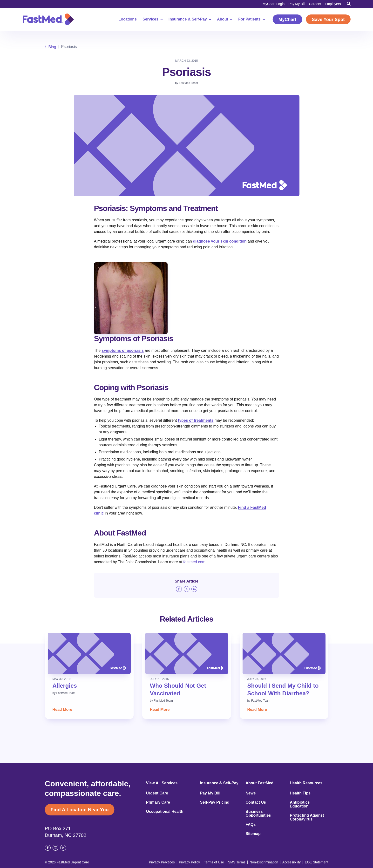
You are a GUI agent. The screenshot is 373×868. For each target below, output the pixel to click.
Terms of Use (214, 862)
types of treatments (196, 420)
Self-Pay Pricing (215, 802)
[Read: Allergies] (89, 654)
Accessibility (292, 862)
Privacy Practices (162, 862)
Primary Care (158, 802)
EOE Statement (316, 862)
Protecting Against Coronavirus (307, 817)
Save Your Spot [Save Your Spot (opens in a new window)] (328, 19)
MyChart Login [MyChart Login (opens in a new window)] (274, 4)
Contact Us (256, 802)
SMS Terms (237, 862)
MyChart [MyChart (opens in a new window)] (288, 19)
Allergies (65, 686)
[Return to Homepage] (48, 19)
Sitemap (253, 834)
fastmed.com (194, 562)
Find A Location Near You (80, 810)
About (225, 19)
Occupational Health (165, 812)
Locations (128, 19)
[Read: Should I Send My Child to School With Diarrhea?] (284, 654)
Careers (315, 4)
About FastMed (260, 783)
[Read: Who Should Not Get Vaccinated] (187, 654)
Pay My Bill (297, 4)
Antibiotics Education (300, 804)
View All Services (162, 783)
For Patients (251, 19)
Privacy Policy (189, 862)
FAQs (251, 825)
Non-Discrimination (264, 862)
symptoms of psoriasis (123, 350)
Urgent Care (157, 793)
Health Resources (306, 783)
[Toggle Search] (349, 4)
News (251, 793)
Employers (333, 4)
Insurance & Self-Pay (190, 19)
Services (153, 19)
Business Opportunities (258, 814)
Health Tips (300, 793)
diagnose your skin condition (220, 241)
